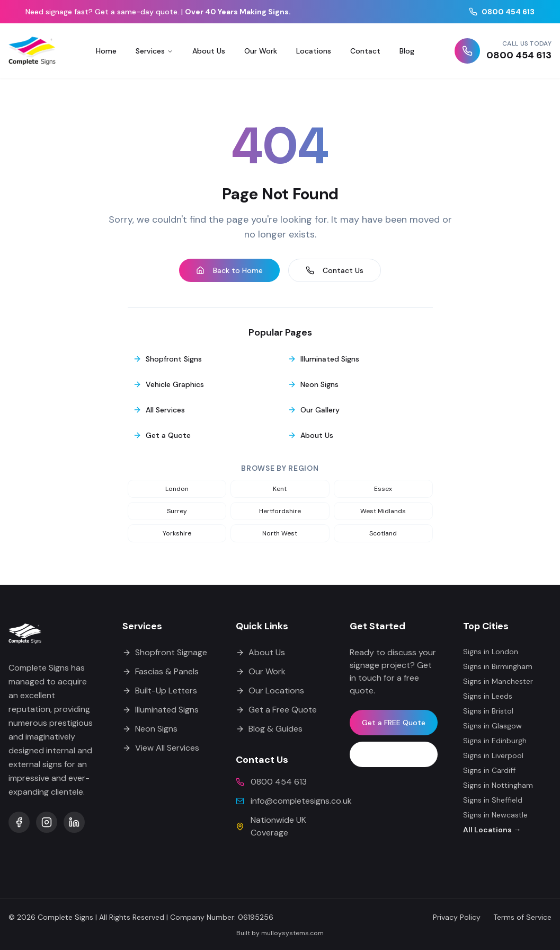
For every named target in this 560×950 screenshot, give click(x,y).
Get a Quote (162, 435)
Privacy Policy (457, 917)
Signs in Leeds (488, 696)
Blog (407, 51)
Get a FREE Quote (394, 723)
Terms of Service (522, 917)
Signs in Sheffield (493, 800)
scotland (383, 533)
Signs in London (491, 652)
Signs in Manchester (498, 681)
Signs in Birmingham (498, 666)
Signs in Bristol (488, 711)
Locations (314, 51)
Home (106, 51)
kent (280, 489)
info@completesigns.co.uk (301, 801)
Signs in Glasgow (492, 726)
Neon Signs (313, 384)
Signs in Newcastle (495, 815)
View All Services (161, 748)
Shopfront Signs (167, 359)
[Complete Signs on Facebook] (19, 822)
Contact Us (335, 270)
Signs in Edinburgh (495, 741)
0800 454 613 (502, 12)
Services (154, 51)
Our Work (261, 51)
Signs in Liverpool (493, 755)
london (177, 489)
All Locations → (492, 830)
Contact (365, 51)
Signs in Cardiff (489, 770)
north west (280, 533)
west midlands (383, 511)
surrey (177, 511)
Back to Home (229, 270)
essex (383, 489)
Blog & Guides (269, 729)
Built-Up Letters (160, 690)
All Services (159, 410)
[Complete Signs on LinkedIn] (74, 822)
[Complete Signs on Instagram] (47, 822)
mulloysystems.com (292, 933)
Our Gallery (314, 410)
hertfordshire (280, 511)
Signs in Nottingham (498, 785)
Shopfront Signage (165, 652)
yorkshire (177, 533)
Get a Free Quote (276, 710)
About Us (209, 51)
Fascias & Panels (161, 671)
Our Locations (270, 690)
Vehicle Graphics (168, 384)
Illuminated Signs (323, 359)
